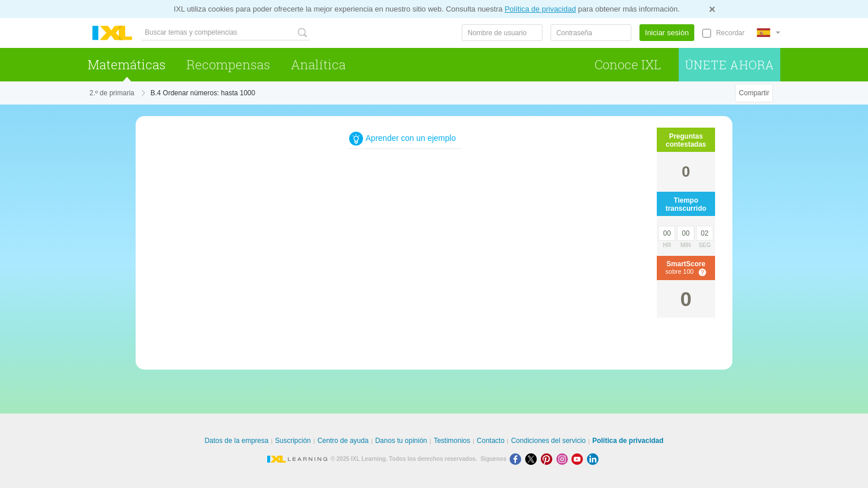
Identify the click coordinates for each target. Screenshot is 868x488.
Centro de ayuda (343, 441)
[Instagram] (564, 459)
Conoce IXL (628, 64)
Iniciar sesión (667, 33)
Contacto (491, 441)
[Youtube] (579, 459)
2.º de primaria (112, 93)
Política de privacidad (540, 9)
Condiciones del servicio (548, 441)
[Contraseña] (591, 33)
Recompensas (228, 64)
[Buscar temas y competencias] (226, 33)
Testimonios (452, 441)
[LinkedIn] (594, 459)
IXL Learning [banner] (112, 33)
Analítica (318, 64)
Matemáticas (127, 64)
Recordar (730, 33)
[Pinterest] (549, 459)
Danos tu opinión (401, 441)
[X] (533, 459)
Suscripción (293, 441)
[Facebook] (517, 459)
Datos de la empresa (236, 441)
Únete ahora (730, 65)
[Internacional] (768, 33)
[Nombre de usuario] (502, 33)
